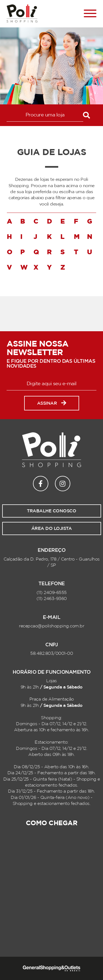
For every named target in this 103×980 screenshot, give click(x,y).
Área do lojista (52, 528)
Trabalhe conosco (51, 511)
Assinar (52, 403)
